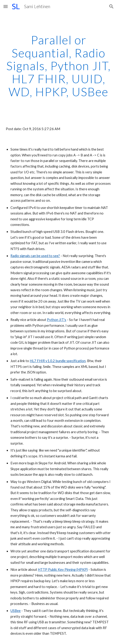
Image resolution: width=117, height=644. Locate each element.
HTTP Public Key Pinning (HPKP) (63, 570)
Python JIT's (57, 320)
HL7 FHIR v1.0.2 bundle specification (58, 361)
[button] (6, 6)
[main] (58, 66)
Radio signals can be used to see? (35, 256)
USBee (16, 611)
